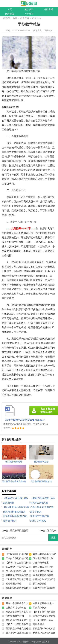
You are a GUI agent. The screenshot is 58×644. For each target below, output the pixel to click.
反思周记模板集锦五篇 (14, 512)
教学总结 (37, 18)
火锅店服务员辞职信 (43, 567)
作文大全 (29, 14)
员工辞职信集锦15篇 (16, 571)
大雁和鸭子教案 (41, 563)
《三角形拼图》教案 (43, 620)
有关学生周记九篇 (39, 503)
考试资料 (48, 9)
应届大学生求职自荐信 (44, 588)
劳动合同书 (39, 624)
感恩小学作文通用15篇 (17, 633)
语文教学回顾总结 (19, 531)
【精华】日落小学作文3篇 (16, 507)
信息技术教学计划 (15, 616)
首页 (10, 9)
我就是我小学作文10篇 (44, 629)
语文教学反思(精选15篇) (15, 516)
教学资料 (29, 9)
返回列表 (52, 531)
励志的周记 (9, 503)
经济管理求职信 (14, 584)
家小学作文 (36, 512)
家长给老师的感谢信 (43, 575)
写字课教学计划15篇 (43, 571)
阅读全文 (38, 30)
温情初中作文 (10, 521)
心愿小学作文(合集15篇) (42, 507)
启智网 (26, 642)
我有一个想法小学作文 (17, 603)
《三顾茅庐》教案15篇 (17, 554)
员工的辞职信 (40, 584)
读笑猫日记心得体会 (16, 608)
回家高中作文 (40, 608)
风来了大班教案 (38, 521)
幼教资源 (10, 14)
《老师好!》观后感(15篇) (15, 498)
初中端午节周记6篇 (40, 516)
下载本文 (48, 30)
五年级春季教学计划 (43, 558)
